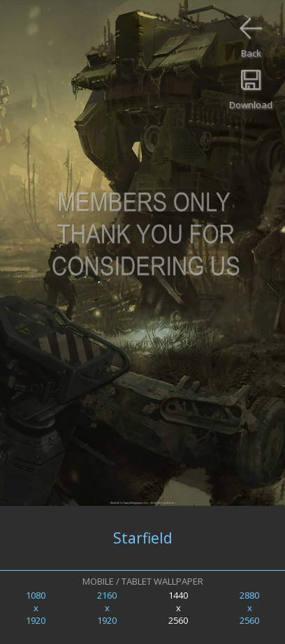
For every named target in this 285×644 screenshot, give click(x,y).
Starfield (143, 538)
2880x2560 (249, 608)
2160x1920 (107, 608)
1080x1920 (36, 608)
